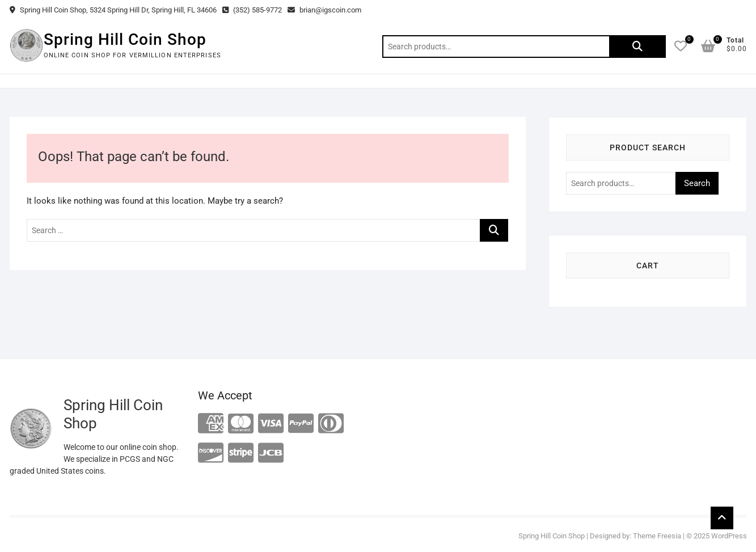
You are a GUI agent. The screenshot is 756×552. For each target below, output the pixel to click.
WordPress (729, 536)
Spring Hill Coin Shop (125, 39)
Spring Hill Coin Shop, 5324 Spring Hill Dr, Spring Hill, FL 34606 (113, 10)
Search (637, 47)
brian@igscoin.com (324, 10)
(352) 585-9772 (252, 10)
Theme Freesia (657, 536)
